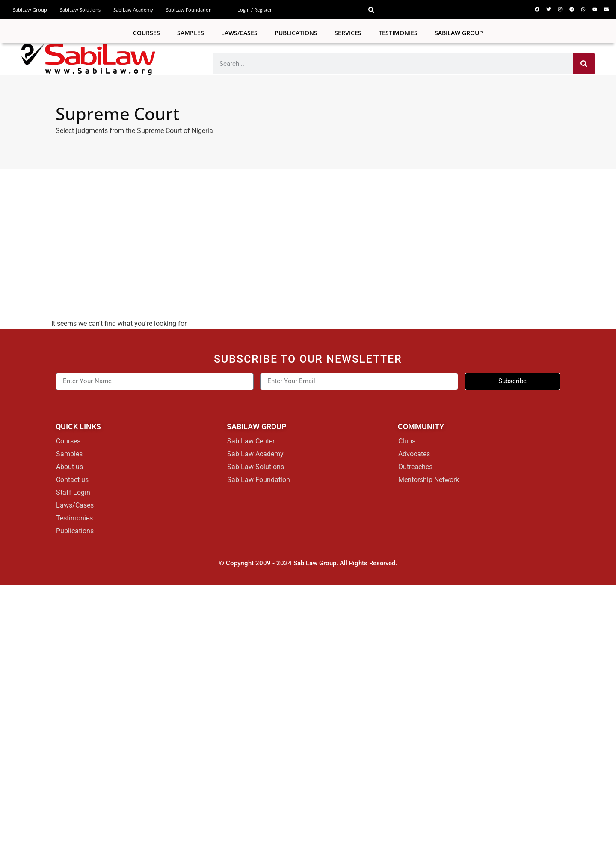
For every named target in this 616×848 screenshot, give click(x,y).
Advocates (414, 454)
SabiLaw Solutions (80, 10)
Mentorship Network (429, 480)
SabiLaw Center (251, 441)
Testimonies (398, 33)
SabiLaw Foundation (189, 10)
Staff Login (73, 492)
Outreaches (415, 467)
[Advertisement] (308, 233)
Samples (191, 33)
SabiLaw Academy (133, 10)
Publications (296, 33)
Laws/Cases (239, 33)
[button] (371, 10)
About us (70, 467)
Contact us (72, 480)
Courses (147, 33)
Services (348, 33)
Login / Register (255, 10)
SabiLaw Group (30, 10)
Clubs (407, 441)
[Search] (584, 64)
